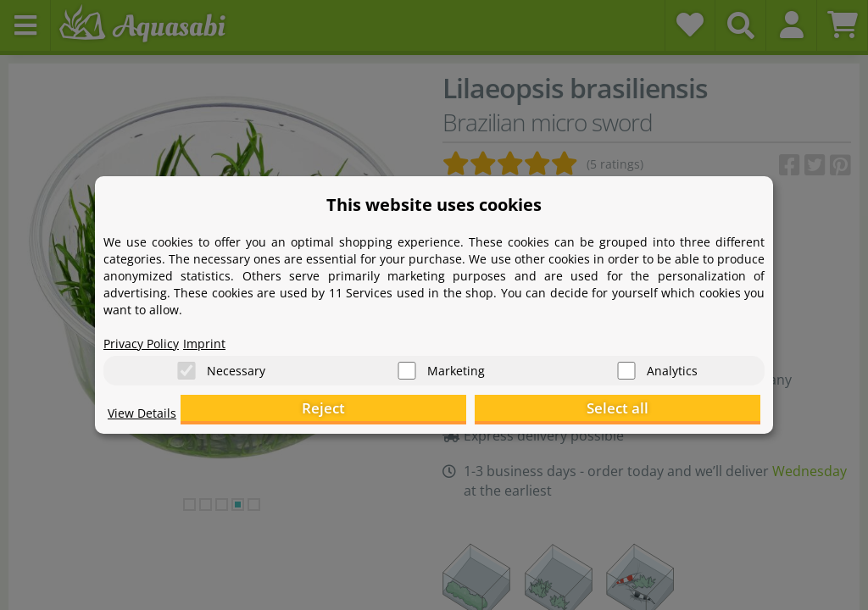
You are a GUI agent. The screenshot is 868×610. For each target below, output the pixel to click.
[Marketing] (407, 365)
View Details (146, 420)
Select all (676, 411)
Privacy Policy (147, 335)
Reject (498, 411)
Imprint (218, 335)
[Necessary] (186, 365)
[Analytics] (626, 365)
